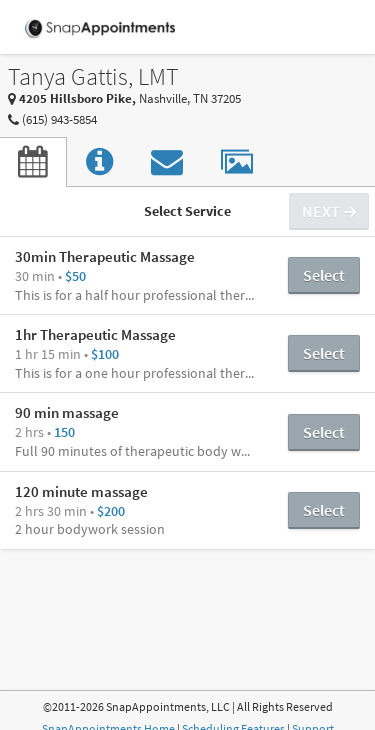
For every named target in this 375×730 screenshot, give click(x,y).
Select (324, 275)
